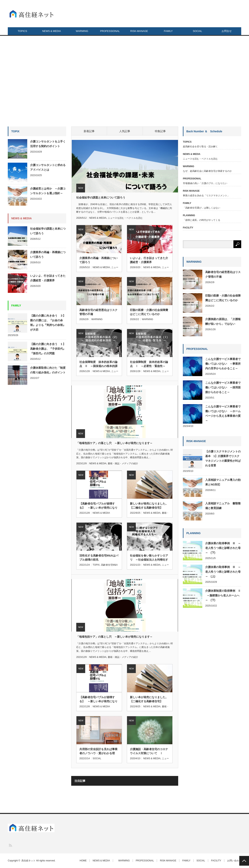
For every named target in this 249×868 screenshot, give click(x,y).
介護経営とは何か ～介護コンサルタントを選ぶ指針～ (48, 191)
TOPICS (22, 31)
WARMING (81, 31)
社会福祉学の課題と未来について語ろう (101, 197)
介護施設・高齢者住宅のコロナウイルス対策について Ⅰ (149, 751)
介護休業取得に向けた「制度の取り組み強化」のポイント (48, 370)
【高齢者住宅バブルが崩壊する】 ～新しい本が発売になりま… (98, 699)
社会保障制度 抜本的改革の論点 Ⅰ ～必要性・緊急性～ (149, 364)
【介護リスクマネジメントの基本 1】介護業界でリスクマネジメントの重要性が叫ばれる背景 (223, 458)
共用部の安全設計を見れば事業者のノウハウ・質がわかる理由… (98, 751)
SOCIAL (197, 31)
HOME (83, 861)
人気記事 (125, 131)
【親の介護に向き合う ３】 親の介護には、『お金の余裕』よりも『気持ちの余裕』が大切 (48, 323)
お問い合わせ (234, 861)
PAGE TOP (244, 861)
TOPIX (96, 565)
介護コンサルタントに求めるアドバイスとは (48, 167)
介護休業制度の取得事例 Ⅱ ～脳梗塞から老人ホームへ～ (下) (223, 595)
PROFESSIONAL (110, 31)
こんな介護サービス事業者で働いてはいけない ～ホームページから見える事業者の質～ (223, 413)
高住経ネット (28, 861)
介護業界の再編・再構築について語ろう (98, 260)
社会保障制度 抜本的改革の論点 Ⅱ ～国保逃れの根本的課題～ (98, 364)
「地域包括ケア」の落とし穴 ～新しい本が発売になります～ (114, 443)
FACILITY (216, 861)
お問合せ (227, 31)
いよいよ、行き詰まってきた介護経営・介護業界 (149, 260)
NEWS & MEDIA (52, 31)
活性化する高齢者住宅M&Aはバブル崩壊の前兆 (99, 558)
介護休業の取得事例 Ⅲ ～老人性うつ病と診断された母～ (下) (223, 548)
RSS (10, 845)
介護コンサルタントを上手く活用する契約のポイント (48, 144)
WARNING (97, 319)
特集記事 (160, 131)
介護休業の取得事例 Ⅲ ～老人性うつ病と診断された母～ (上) (223, 572)
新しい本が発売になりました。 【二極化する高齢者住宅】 (150, 506)
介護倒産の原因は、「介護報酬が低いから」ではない (223, 321)
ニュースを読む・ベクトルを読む (125, 218)
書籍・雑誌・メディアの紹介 (123, 463)
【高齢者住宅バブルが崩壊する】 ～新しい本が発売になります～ (98, 506)
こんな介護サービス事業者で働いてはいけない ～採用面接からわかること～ (223, 387)
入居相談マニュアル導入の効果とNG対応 (223, 482)
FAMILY (168, 31)
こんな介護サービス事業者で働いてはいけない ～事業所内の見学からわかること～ (223, 364)
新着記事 (89, 131)
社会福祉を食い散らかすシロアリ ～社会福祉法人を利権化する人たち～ (149, 558)
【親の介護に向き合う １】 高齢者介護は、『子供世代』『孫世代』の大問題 (48, 349)
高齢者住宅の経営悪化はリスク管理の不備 (98, 312)
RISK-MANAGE (139, 31)
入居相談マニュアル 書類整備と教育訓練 (223, 506)
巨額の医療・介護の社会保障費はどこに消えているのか (149, 312)
